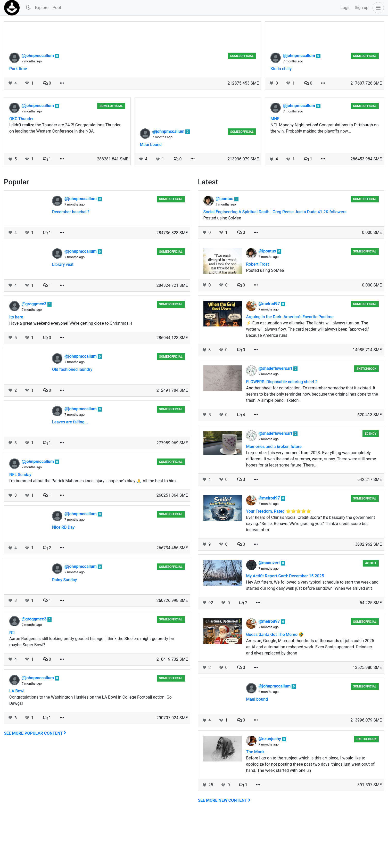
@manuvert (270, 614)
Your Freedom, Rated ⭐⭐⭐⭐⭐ (279, 563)
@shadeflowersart (276, 420)
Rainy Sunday (64, 631)
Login (346, 8)
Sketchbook (366, 420)
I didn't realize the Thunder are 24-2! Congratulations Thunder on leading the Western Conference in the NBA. (65, 180)
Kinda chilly (281, 120)
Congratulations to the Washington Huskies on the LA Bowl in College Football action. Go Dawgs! (90, 752)
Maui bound (151, 196)
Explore (42, 8)
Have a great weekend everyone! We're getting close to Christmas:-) (71, 375)
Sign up (362, 8)
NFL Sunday (20, 526)
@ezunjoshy (270, 790)
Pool (57, 8)
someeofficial (242, 108)
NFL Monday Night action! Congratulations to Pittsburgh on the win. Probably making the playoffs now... (324, 180)
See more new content (224, 852)
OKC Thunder (22, 170)
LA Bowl (17, 743)
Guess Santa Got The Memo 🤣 (275, 686)
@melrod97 (270, 355)
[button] (377, 8)
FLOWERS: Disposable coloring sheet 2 (282, 433)
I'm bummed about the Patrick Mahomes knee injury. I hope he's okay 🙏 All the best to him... (94, 532)
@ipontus (225, 250)
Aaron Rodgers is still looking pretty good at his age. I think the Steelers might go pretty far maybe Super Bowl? (92, 693)
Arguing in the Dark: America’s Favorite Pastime (290, 368)
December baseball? (71, 263)
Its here (16, 369)
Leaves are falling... (70, 474)
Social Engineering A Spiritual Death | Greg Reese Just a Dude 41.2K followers (275, 263)
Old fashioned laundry (72, 421)
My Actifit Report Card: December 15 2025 (285, 628)
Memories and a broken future (274, 498)
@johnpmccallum (38, 107)
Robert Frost (258, 316)
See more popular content (35, 785)
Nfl (12, 684)
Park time (18, 120)
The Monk (255, 803)
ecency (371, 485)
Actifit (371, 615)
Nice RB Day (63, 579)
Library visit (63, 316)
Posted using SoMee (222, 270)
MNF (275, 170)
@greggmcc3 (35, 355)
